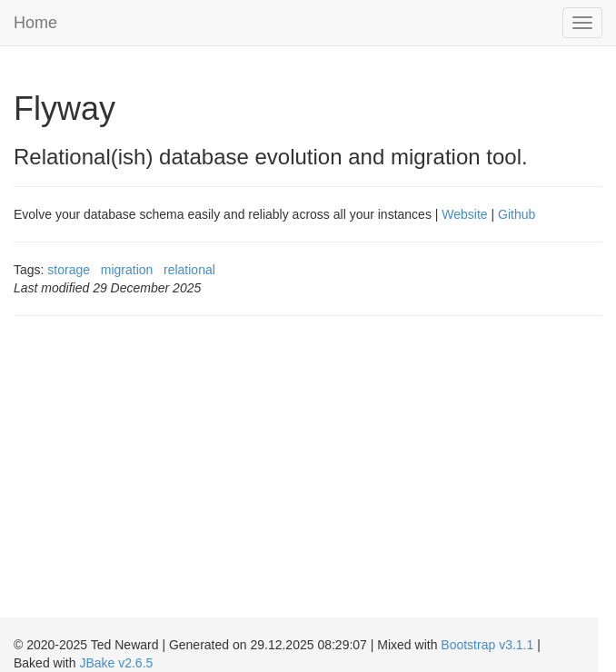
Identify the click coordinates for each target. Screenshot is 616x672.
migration (127, 270)
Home (35, 23)
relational (189, 270)
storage (69, 270)
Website (464, 214)
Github (517, 214)
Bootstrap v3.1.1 (487, 645)
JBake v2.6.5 (116, 663)
